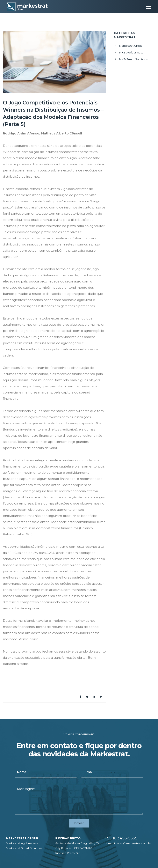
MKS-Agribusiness (131, 52)
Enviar (79, 823)
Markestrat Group (131, 46)
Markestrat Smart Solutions (24, 848)
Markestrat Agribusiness (22, 843)
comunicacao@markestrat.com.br (128, 843)
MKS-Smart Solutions (133, 59)
